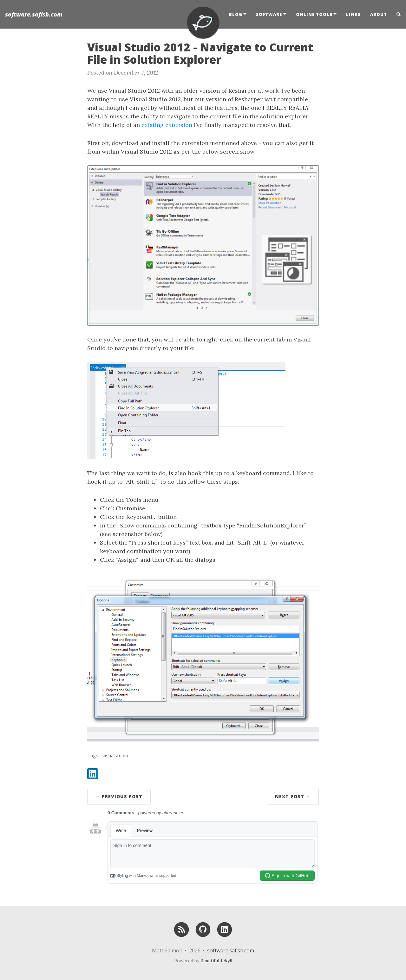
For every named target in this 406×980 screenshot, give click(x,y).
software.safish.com (34, 14)
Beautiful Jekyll (216, 961)
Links (353, 14)
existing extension (167, 125)
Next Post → (293, 796)
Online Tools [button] (314, 14)
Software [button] (269, 14)
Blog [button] (236, 14)
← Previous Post (119, 796)
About (379, 14)
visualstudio (115, 755)
